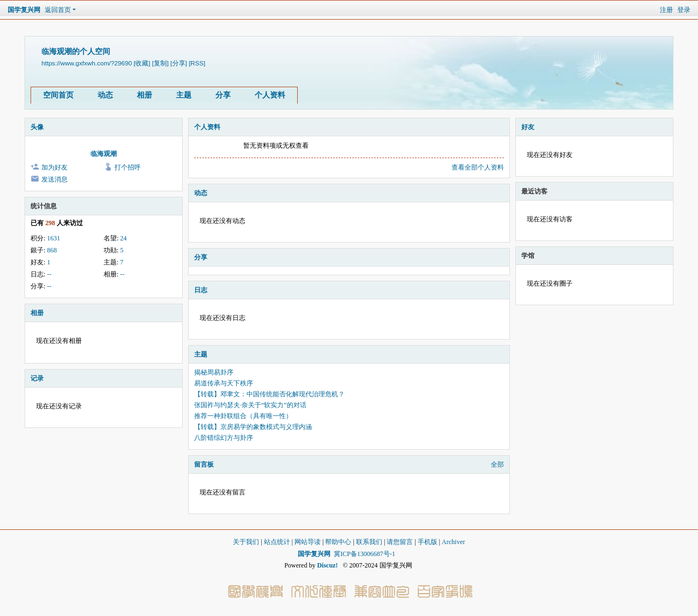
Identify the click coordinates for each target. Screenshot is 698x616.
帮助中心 (338, 542)
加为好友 (55, 167)
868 (52, 250)
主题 (184, 95)
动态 (105, 95)
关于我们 (246, 542)
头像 (37, 127)
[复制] (160, 63)
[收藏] (142, 63)
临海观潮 (104, 154)
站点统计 (277, 542)
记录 (37, 378)
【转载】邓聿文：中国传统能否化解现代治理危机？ (269, 394)
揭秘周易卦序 (214, 372)
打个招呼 (128, 167)
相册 (145, 95)
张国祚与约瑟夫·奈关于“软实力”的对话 (250, 405)
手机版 (428, 542)
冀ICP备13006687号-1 (365, 554)
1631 (53, 238)
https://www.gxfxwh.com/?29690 (87, 63)
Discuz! (327, 565)
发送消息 (55, 179)
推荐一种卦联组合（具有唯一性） (243, 416)
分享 (223, 95)
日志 (201, 290)
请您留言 (400, 542)
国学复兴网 (24, 10)
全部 (497, 464)
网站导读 (308, 542)
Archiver (453, 542)
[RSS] (197, 63)
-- (49, 274)
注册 (666, 10)
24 (123, 238)
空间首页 (58, 95)
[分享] (178, 63)
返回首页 (58, 10)
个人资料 (270, 95)
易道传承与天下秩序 (224, 383)
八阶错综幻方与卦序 (224, 438)
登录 (684, 10)
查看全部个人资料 (478, 167)
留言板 (204, 464)
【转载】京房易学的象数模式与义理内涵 (253, 427)
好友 (528, 127)
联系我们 (369, 542)
